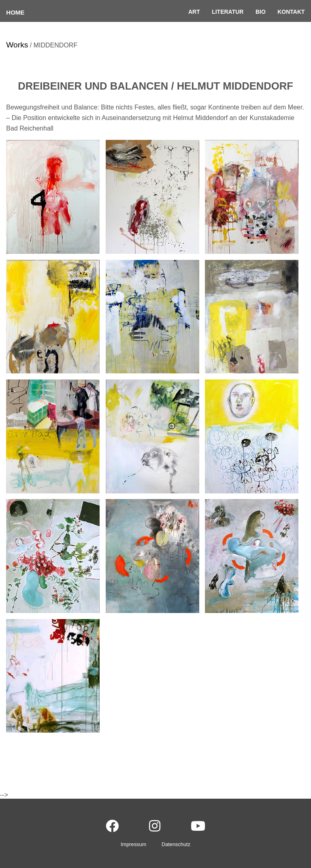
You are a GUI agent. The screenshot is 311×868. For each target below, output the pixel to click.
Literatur (228, 12)
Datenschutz (176, 844)
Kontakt (291, 12)
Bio (261, 12)
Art (194, 12)
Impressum (133, 844)
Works (17, 45)
